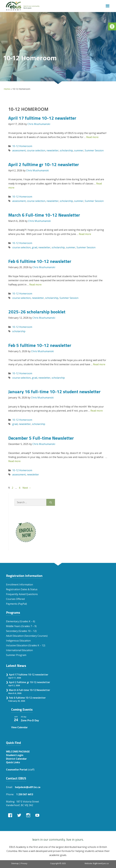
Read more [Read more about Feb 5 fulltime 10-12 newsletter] (99, 364)
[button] (112, 26)
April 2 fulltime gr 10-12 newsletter (44, 164)
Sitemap (15, 863)
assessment (19, 150)
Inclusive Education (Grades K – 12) (26, 645)
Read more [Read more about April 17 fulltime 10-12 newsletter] (92, 137)
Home (7, 89)
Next (27, 488)
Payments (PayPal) (16, 604)
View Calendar (19, 727)
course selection (36, 150)
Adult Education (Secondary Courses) (27, 636)
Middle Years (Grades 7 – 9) (21, 626)
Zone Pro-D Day (30, 720)
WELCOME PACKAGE (18, 752)
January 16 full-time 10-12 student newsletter (54, 392)
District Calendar (16, 759)
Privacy (24, 863)
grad (35, 247)
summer (79, 150)
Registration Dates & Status (22, 589)
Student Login (15, 755)
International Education (19, 650)
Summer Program (16, 655)
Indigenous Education (18, 641)
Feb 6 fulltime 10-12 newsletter (40, 261)
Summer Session (94, 150)
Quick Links (13, 762)
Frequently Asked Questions (22, 594)
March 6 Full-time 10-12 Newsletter (44, 215)
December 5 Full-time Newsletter (41, 438)
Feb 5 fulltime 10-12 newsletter (40, 345)
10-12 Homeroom (22, 146)
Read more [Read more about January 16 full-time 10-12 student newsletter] (97, 411)
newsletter (53, 150)
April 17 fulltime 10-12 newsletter (42, 118)
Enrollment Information (19, 585)
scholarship (66, 150)
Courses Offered (15, 599)
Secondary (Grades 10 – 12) (21, 631)
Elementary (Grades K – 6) (21, 621)
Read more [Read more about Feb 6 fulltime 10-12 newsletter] (35, 285)
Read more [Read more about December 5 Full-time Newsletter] (14, 461)
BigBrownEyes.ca (101, 863)
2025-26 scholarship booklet (37, 312)
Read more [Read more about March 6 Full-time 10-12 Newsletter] (85, 234)
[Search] (51, 502)
